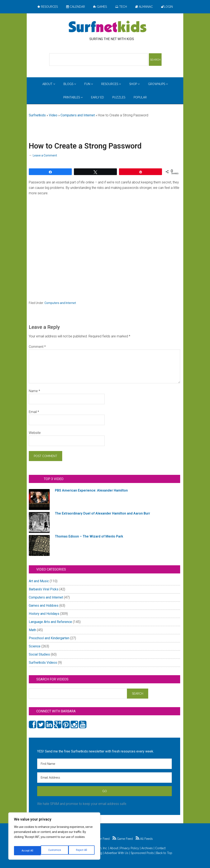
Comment (37, 347)
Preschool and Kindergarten (49, 638)
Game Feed (123, 839)
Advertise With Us (116, 853)
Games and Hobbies (44, 606)
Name (34, 391)
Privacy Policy (130, 848)
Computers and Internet (78, 115)
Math (32, 630)
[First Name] (104, 764)
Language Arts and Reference (50, 622)
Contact (160, 848)
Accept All (82, 851)
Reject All (55, 851)
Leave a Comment (45, 155)
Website (35, 433)
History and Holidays (44, 614)
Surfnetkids (37, 115)
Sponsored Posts (142, 853)
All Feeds (144, 839)
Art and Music (39, 581)
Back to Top (164, 853)
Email (34, 412)
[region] (54, 838)
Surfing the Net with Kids (108, 27)
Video (53, 115)
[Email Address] (104, 778)
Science (35, 646)
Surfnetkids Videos (43, 663)
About (114, 848)
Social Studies (39, 654)
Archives (147, 848)
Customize (27, 851)
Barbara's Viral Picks (44, 589)
